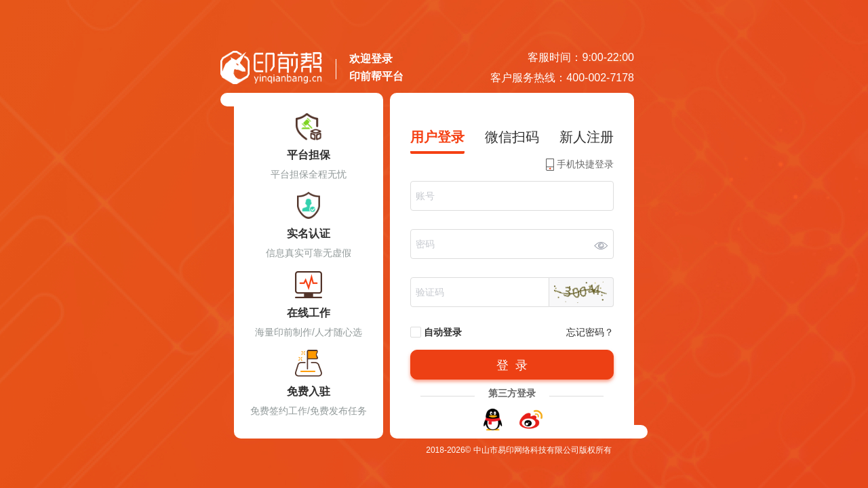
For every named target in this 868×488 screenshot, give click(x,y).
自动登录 (436, 333)
